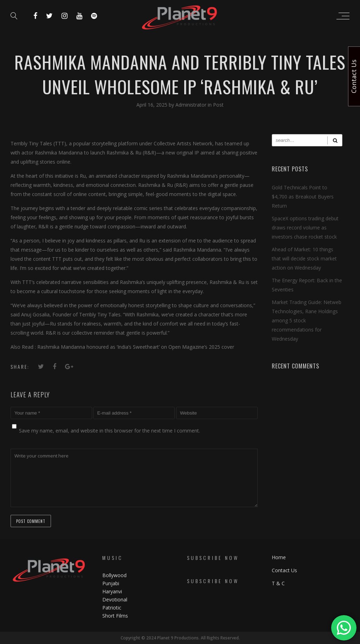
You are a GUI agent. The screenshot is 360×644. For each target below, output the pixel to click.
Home (279, 557)
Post (218, 105)
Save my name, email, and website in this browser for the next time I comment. (110, 431)
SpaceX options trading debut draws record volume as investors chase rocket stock (305, 228)
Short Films (115, 616)
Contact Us (284, 570)
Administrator (192, 105)
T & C (278, 583)
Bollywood (114, 575)
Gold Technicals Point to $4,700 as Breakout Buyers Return (303, 197)
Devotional (115, 599)
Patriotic (112, 608)
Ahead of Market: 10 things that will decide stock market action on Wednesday (304, 258)
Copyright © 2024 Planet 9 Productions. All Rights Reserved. (180, 638)
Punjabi (111, 583)
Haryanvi (112, 591)
